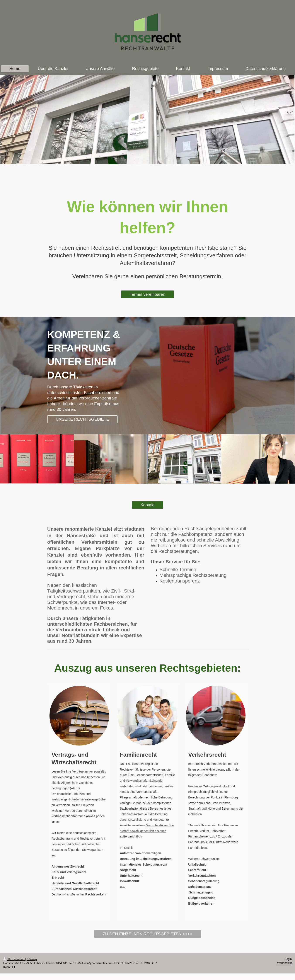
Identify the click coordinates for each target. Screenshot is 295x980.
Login (288, 959)
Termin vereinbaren (147, 294)
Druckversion (14, 959)
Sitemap (32, 959)
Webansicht (284, 963)
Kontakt (147, 505)
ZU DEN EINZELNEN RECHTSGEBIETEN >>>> (148, 934)
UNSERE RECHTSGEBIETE (83, 419)
